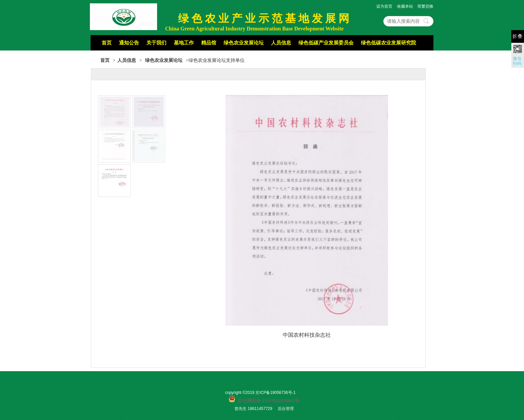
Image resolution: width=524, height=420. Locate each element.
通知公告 (129, 43)
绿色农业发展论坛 (244, 43)
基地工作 (184, 43)
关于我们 (156, 43)
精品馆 (209, 43)
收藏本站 (405, 6)
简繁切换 (425, 6)
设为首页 (384, 6)
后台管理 (286, 409)
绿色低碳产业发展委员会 (326, 43)
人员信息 (281, 43)
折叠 (518, 36)
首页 (107, 43)
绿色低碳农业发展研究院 (388, 43)
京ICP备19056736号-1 (275, 393)
